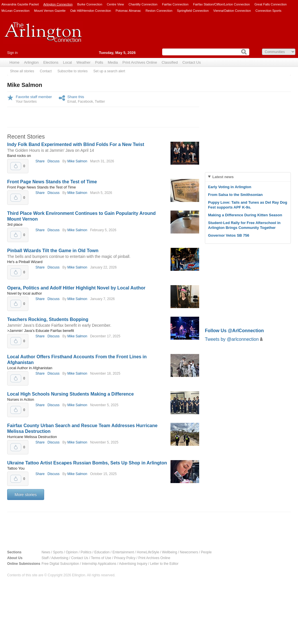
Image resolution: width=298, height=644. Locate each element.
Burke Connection (90, 4)
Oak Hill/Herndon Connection (91, 11)
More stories (26, 495)
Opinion (72, 552)
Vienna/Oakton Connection (232, 11)
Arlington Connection (58, 4)
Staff (45, 558)
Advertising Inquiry (133, 564)
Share (40, 161)
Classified (170, 62)
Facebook (86, 102)
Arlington (31, 62)
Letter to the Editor (164, 564)
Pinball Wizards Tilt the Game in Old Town (53, 251)
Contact (46, 71)
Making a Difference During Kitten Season (245, 215)
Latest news (223, 177)
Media (113, 62)
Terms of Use (101, 558)
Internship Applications (99, 564)
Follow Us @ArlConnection (234, 331)
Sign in (12, 53)
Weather (84, 62)
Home (14, 62)
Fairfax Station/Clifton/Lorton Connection (221, 4)
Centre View (115, 4)
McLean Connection (15, 11)
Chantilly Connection (143, 4)
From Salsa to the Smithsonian (235, 195)
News (46, 552)
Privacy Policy (125, 558)
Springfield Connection (193, 11)
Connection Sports (269, 11)
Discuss (54, 161)
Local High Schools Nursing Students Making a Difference (70, 394)
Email (72, 102)
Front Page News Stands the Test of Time (52, 182)
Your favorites (26, 102)
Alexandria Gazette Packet (20, 4)
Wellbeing (169, 552)
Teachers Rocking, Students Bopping (48, 319)
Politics (86, 552)
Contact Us (191, 62)
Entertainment (123, 552)
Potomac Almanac (128, 11)
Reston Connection (159, 11)
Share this (76, 97)
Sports (58, 552)
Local (67, 62)
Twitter (100, 102)
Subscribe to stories (72, 71)
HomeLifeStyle (148, 552)
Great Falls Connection (271, 4)
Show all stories (22, 71)
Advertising (60, 558)
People (206, 552)
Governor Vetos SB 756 (229, 235)
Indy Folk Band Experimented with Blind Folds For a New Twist (76, 144)
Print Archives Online (140, 62)
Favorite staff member (34, 97)
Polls (99, 62)
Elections (51, 62)
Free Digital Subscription (60, 564)
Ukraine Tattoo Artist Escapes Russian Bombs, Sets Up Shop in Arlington (87, 463)
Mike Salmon (77, 161)
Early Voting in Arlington (230, 187)
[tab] (248, 177)
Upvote (16, 166)
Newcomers (189, 552)
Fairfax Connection (175, 4)
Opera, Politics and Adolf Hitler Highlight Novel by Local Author (76, 288)
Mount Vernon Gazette (50, 11)
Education (102, 552)
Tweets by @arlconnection (232, 339)
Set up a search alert (109, 71)
